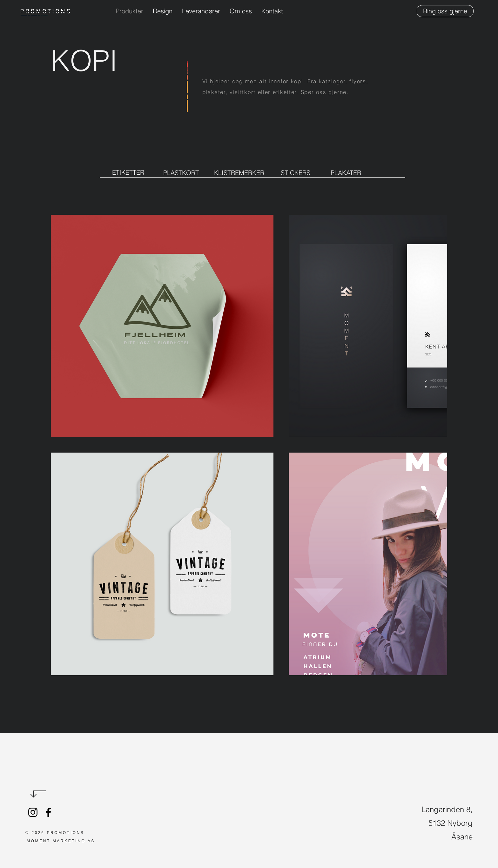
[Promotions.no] (33, 812)
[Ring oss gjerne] (445, 11)
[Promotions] (48, 812)
